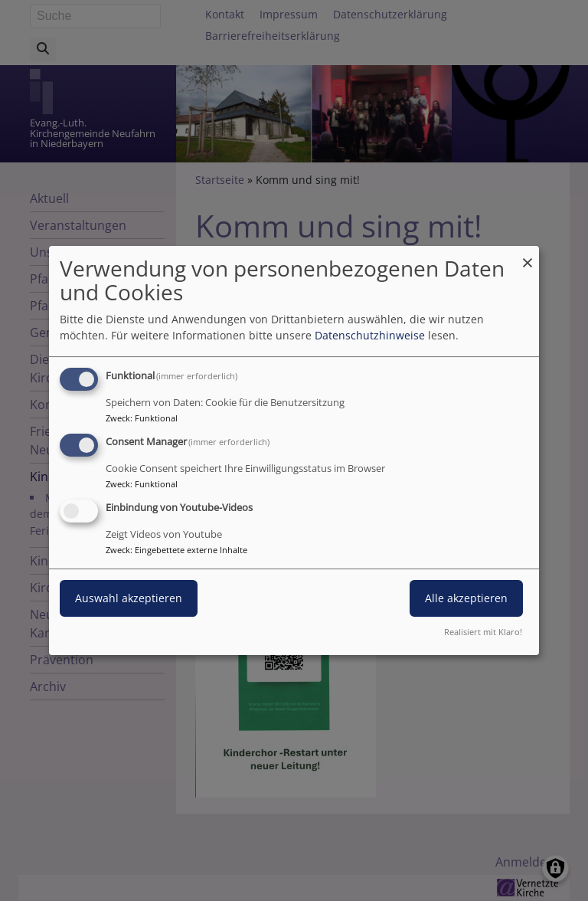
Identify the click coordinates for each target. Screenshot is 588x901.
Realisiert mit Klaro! (483, 632)
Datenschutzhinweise (370, 335)
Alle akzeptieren (466, 598)
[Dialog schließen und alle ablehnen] (528, 256)
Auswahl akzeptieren (129, 598)
